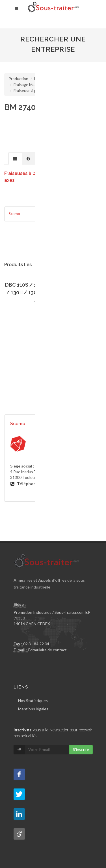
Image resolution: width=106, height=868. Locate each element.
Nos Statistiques (33, 701)
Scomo (14, 214)
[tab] (15, 158)
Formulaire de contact (47, 650)
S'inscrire (81, 749)
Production (18, 79)
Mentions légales (33, 709)
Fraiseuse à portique (32, 90)
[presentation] (15, 159)
